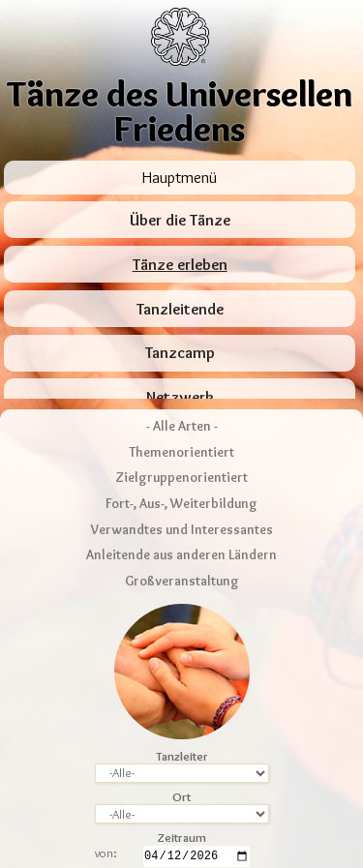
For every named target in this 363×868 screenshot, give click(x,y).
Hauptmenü (180, 177)
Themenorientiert (181, 378)
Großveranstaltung (182, 507)
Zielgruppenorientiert (181, 404)
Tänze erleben (180, 265)
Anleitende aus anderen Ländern (181, 481)
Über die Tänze (180, 220)
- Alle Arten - (182, 352)
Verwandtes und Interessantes (182, 455)
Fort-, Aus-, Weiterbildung (181, 430)
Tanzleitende (180, 309)
